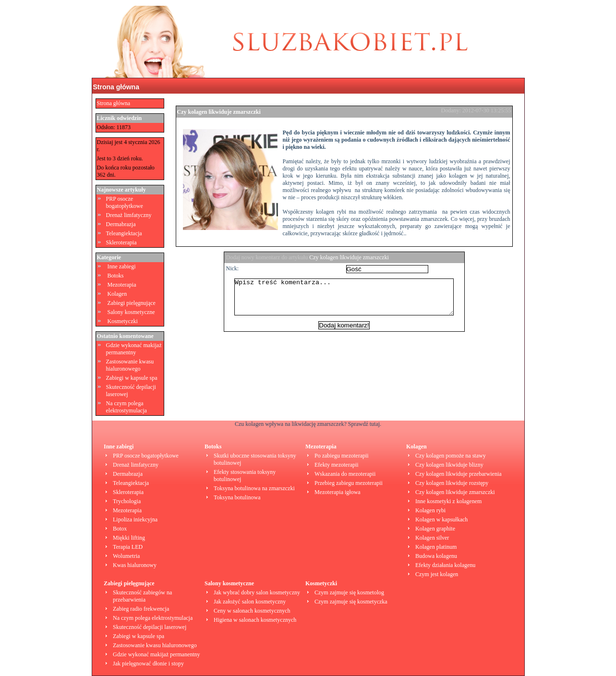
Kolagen (117, 294)
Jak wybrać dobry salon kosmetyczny (257, 592)
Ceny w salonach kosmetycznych (252, 611)
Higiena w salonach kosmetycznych (255, 620)
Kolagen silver (432, 538)
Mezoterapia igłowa (338, 492)
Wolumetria (126, 556)
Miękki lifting (129, 538)
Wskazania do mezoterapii (345, 474)
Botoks (116, 276)
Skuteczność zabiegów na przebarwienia (142, 596)
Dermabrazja (121, 224)
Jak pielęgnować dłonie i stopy (148, 664)
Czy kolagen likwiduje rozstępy (452, 483)
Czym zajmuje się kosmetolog (349, 592)
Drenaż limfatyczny (129, 215)
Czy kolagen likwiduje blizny (449, 465)
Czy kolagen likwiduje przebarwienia (459, 474)
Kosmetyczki (123, 321)
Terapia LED (128, 547)
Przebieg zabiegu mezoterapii (349, 483)
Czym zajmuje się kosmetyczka (351, 602)
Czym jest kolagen (437, 574)
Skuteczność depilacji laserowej (150, 627)
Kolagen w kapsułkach (441, 519)
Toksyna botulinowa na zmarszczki (254, 488)
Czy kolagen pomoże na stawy (451, 456)
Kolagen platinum (436, 547)
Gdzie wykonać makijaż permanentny (134, 349)
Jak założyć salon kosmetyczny (250, 602)
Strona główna (116, 87)
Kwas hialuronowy (135, 565)
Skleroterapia (121, 242)
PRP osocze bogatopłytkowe (125, 202)
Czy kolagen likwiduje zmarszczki (219, 112)
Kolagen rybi (430, 510)
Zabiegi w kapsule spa (132, 378)
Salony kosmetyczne (131, 312)
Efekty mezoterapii (337, 465)
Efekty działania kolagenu (445, 565)
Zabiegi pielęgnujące (132, 303)
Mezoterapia (122, 285)
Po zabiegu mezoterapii (342, 456)
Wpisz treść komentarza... (349, 301)
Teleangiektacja (124, 233)
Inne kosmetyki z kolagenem (448, 501)
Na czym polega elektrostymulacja (127, 407)
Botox (120, 529)
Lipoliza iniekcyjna (135, 519)
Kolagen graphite (435, 529)
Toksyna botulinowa (237, 497)
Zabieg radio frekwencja (141, 609)
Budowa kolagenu (436, 556)
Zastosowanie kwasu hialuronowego (130, 365)
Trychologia (127, 501)
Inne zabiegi (122, 266)
